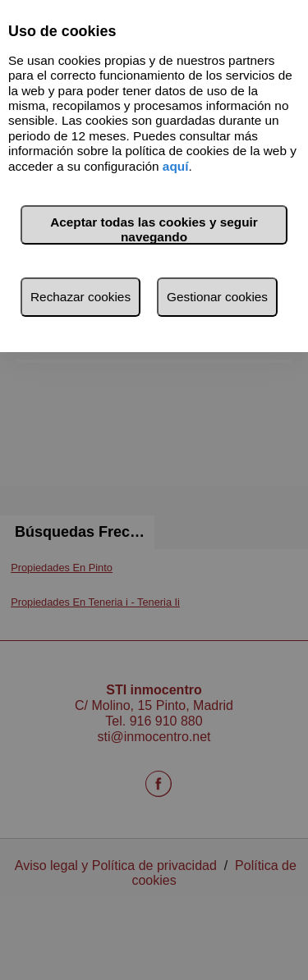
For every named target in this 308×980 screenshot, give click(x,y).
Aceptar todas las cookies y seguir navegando (154, 229)
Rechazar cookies (80, 297)
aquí (176, 166)
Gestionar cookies (217, 297)
